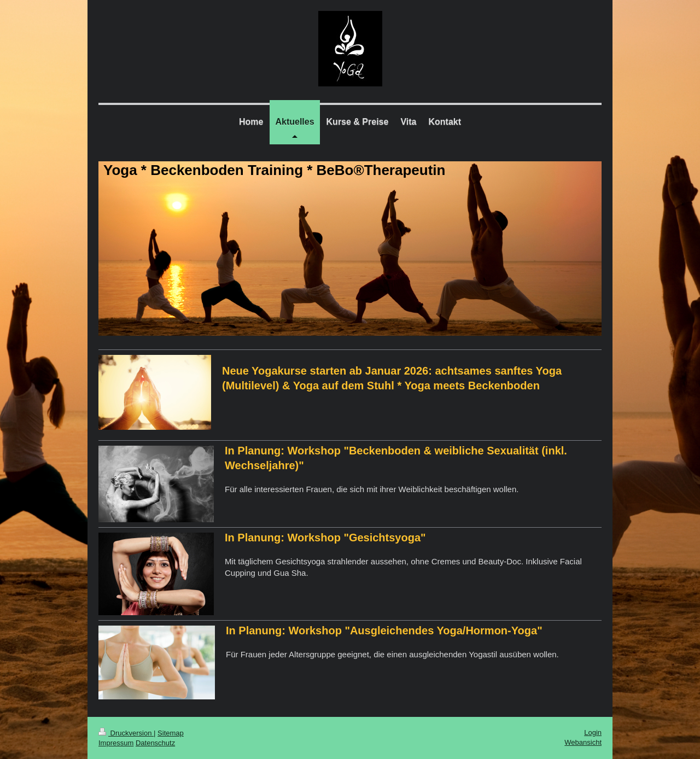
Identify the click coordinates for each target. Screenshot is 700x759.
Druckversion (126, 733)
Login (593, 732)
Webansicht (583, 742)
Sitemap (171, 733)
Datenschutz (155, 743)
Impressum (116, 743)
